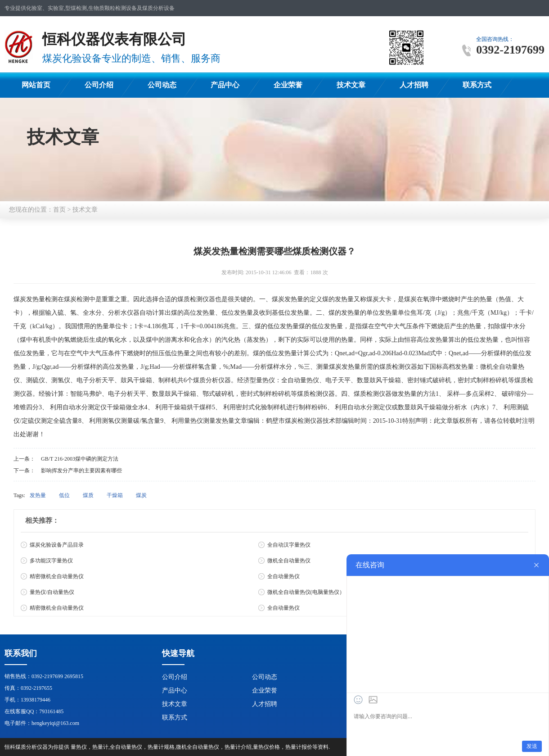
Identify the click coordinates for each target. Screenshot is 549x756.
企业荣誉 (288, 85)
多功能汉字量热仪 (51, 561)
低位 (64, 495)
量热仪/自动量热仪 (52, 592)
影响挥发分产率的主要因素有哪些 (81, 471)
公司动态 (162, 85)
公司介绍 (99, 85)
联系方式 (477, 85)
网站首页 (36, 85)
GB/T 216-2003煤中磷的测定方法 (80, 459)
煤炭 (141, 495)
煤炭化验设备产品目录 (57, 545)
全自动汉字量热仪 (289, 545)
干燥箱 (115, 495)
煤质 (88, 495)
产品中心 (225, 85)
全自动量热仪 (283, 576)
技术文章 (351, 85)
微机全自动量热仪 (289, 561)
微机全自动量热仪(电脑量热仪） (306, 592)
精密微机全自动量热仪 (57, 576)
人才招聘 (414, 85)
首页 (59, 210)
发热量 (38, 495)
